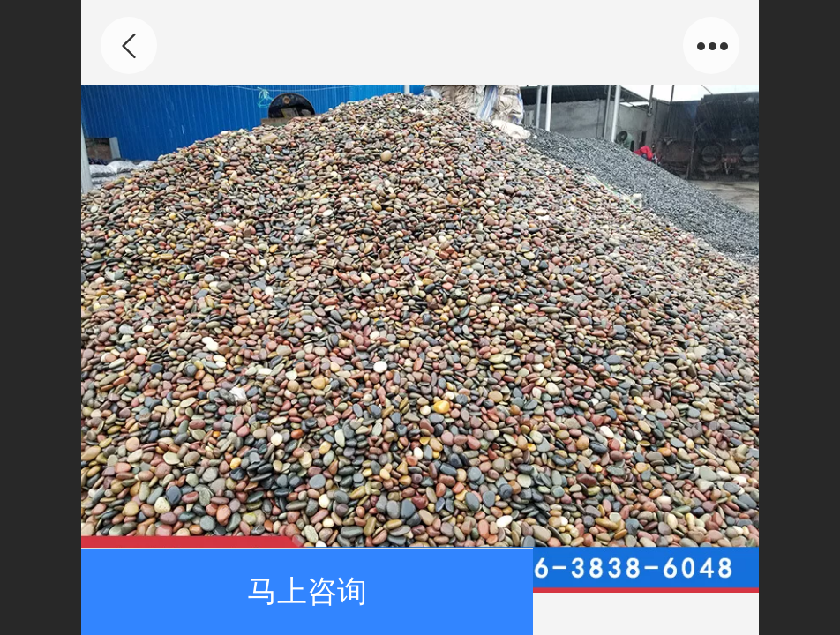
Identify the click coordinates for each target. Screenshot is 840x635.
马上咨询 (307, 591)
